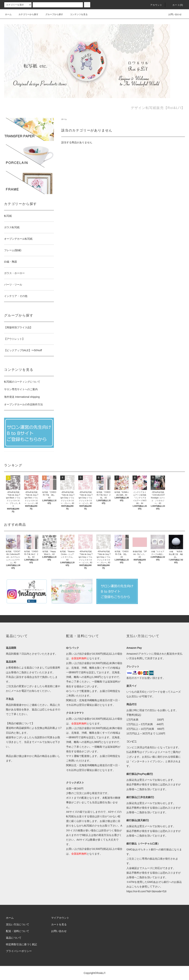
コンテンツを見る (77, 14)
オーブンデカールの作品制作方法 (23, 404)
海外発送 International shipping (22, 397)
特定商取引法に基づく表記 (21, 944)
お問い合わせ (173, 14)
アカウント (154, 5)
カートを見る (59, 924)
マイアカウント (60, 918)
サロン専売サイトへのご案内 (21, 389)
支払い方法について (18, 924)
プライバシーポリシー (19, 951)
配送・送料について (18, 931)
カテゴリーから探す (26, 14)
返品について (14, 938)
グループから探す (52, 14)
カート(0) (176, 5)
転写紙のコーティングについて (22, 382)
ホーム (8, 14)
